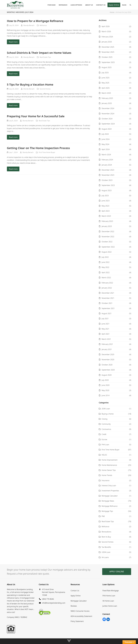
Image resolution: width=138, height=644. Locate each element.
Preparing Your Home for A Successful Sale (36, 116)
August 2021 (107, 313)
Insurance (105, 480)
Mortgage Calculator (110, 496)
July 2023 (105, 196)
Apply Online (76, 596)
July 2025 (105, 73)
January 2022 (107, 288)
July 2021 (105, 319)
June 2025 (105, 78)
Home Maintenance (109, 465)
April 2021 (106, 334)
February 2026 (107, 37)
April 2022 (106, 272)
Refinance (43, 25)
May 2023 (105, 206)
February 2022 (107, 283)
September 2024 (108, 124)
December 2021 (108, 293)
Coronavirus (106, 429)
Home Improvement (109, 460)
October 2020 (107, 365)
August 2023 (107, 190)
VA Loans (105, 557)
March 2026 (106, 31)
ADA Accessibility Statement (81, 616)
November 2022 (108, 237)
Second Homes (45, 89)
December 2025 (108, 47)
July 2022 (105, 257)
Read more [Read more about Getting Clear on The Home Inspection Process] (13, 169)
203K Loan (106, 409)
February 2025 (107, 98)
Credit (104, 434)
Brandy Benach (29, 25)
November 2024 (108, 114)
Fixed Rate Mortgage (111, 591)
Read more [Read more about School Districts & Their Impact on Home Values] (13, 74)
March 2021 (106, 339)
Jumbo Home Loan (110, 606)
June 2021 (105, 324)
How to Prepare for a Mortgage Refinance (35, 21)
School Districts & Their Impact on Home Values (39, 53)
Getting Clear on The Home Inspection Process (38, 148)
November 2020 (108, 360)
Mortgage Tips (107, 511)
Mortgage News (108, 501)
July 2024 (105, 134)
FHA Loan (105, 445)
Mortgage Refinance (109, 506)
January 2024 (107, 165)
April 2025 (106, 88)
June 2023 (105, 201)
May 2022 (105, 267)
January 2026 (107, 42)
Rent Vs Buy (106, 537)
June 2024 (105, 139)
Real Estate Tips (45, 57)
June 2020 (105, 385)
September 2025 (108, 62)
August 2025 (107, 67)
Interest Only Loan (109, 486)
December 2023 (108, 170)
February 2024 (107, 160)
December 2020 (108, 354)
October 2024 (107, 119)
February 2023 (107, 221)
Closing (104, 419)
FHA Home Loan (109, 596)
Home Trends (107, 475)
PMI (103, 516)
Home (112, 12)
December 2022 (108, 231)
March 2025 (106, 93)
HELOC (104, 455)
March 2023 (106, 216)
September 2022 (108, 247)
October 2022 (107, 242)
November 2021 (108, 298)
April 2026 (106, 26)
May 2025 (105, 83)
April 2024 (106, 149)
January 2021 (107, 349)
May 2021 (105, 329)
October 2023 (107, 180)
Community (106, 424)
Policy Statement (77, 621)
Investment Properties (110, 491)
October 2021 (107, 303)
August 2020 (107, 375)
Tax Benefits (106, 547)
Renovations (106, 532)
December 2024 (108, 108)
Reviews (74, 606)
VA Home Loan (108, 601)
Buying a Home (108, 414)
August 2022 (107, 252)
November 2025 (108, 52)
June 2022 (105, 262)
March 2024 (106, 155)
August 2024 (107, 129)
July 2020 (105, 380)
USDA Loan (106, 552)
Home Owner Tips (109, 470)
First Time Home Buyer (47, 152)
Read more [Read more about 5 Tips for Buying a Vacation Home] (13, 105)
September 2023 (108, 185)
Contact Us (75, 591)
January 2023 (107, 226)
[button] (130, 5)
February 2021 (107, 344)
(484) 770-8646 (48, 599)
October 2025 (107, 57)
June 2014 (105, 395)
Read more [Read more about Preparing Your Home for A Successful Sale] (13, 137)
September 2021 (108, 308)
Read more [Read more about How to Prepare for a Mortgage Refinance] (13, 42)
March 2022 (106, 278)
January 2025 (107, 103)
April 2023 (106, 211)
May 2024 (105, 144)
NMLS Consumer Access (80, 611)
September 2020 (108, 370)
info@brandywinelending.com (54, 603)
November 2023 (108, 175)
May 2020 (105, 390)
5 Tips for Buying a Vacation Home (30, 84)
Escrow (104, 439)
